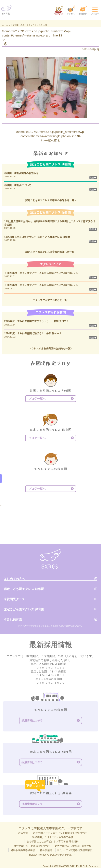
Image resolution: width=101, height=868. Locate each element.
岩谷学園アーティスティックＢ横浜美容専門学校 (60, 833)
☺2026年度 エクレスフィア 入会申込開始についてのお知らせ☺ (41, 273)
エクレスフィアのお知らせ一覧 (50, 300)
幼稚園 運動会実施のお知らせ (21, 173)
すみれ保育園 (13, 619)
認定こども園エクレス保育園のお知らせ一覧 (50, 252)
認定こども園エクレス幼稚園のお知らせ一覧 (50, 200)
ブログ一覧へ (37, 399)
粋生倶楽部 (46, 850)
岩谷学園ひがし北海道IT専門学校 (32, 846)
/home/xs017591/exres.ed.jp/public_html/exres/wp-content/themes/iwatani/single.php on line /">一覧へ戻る (51, 136)
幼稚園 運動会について (18, 185)
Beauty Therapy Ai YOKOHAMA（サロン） (53, 855)
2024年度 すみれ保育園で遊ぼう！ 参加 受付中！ (33, 333)
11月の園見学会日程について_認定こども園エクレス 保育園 (38, 237)
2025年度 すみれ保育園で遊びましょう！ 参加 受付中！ (37, 321)
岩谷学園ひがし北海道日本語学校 (73, 846)
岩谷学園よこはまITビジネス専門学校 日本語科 (53, 842)
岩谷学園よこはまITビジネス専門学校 (53, 837)
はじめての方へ (14, 579)
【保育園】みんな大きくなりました (27, 25)
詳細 (93, 178)
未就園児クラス (14, 599)
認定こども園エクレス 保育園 (24, 609)
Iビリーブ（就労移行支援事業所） (76, 850)
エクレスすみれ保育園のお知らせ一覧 (50, 349)
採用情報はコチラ (32, 721)
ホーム (5, 25)
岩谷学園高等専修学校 (23, 850)
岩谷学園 (23, 833)
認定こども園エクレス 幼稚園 (24, 589)
